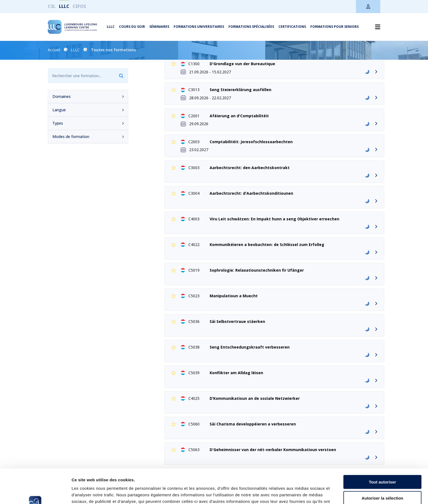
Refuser (382, 481)
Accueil (54, 50)
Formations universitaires (199, 27)
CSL (52, 6)
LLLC (64, 6)
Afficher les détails (301, 493)
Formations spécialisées (251, 27)
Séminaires (159, 27)
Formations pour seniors (335, 27)
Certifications (292, 27)
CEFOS (79, 6)
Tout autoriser (382, 450)
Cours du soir (132, 27)
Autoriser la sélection (383, 466)
